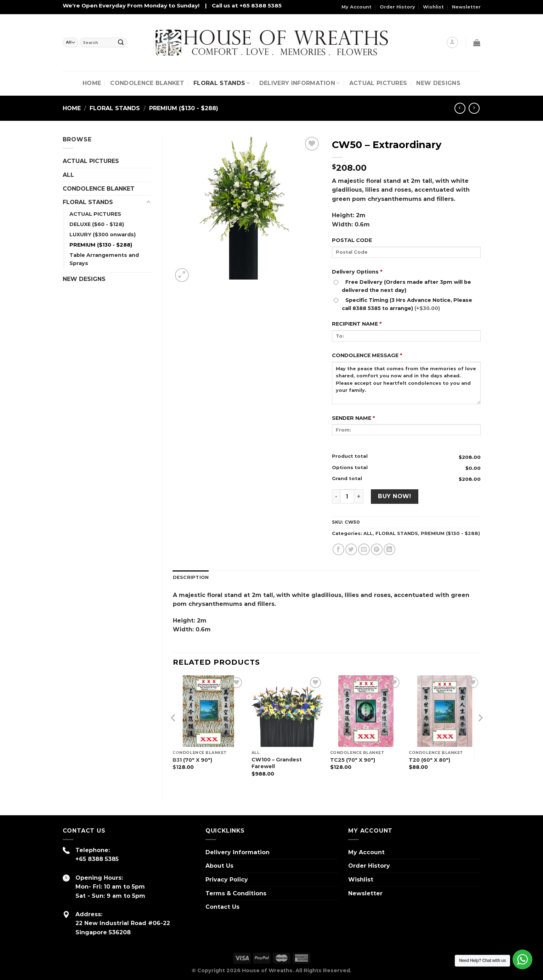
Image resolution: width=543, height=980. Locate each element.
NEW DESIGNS (438, 83)
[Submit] (121, 43)
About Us (219, 866)
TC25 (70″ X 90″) (353, 760)
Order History (397, 7)
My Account (357, 7)
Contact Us (222, 907)
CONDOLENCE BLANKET (147, 83)
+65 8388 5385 (97, 859)
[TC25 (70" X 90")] (366, 711)
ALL (68, 175)
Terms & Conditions (236, 893)
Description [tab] (191, 577)
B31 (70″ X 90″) (192, 760)
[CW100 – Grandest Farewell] (287, 711)
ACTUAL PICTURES (91, 161)
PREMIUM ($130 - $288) (184, 108)
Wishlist (433, 7)
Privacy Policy (227, 880)
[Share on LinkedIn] (389, 549)
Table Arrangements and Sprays (104, 259)
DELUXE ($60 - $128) (97, 224)
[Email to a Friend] (364, 549)
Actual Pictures (378, 83)
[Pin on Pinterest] (377, 549)
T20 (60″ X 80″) (429, 760)
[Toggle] (148, 202)
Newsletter (466, 7)
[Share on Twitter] (351, 549)
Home (92, 83)
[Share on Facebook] (338, 549)
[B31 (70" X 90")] (208, 711)
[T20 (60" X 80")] (445, 711)
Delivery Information (300, 83)
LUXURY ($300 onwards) (103, 235)
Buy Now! (395, 496)
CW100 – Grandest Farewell (277, 763)
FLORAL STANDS (222, 83)
